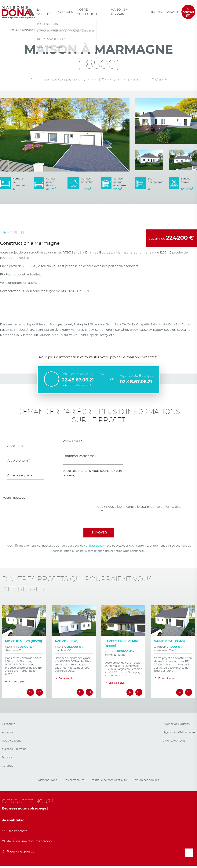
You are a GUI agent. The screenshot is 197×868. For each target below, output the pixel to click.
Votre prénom (18, 461)
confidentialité (94, 546)
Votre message (15, 498)
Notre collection (87, 12)
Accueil (14, 30)
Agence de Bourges (177, 724)
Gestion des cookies (146, 780)
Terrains (154, 12)
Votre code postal (20, 475)
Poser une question (19, 852)
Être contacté (15, 831)
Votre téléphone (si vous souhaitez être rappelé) (92, 473)
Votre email (72, 441)
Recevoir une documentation (27, 841)
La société (44, 12)
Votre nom (16, 446)
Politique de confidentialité (109, 780)
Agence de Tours (174, 741)
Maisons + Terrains (119, 12)
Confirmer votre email (79, 456)
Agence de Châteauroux (179, 732)
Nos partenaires (74, 780)
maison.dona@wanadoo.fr (77, 385)
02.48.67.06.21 (78, 380)
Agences (65, 12)
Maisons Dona (48, 780)
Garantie (173, 12)
